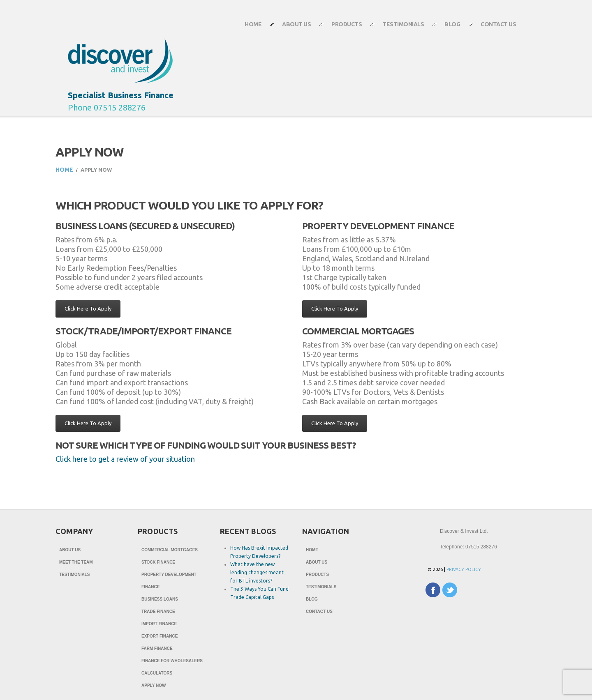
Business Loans (160, 599)
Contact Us (493, 28)
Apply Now (154, 685)
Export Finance (160, 636)
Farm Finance (157, 648)
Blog (452, 24)
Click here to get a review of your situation (125, 459)
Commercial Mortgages (170, 550)
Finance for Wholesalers (172, 661)
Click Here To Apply (88, 309)
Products (341, 28)
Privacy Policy (464, 569)
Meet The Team (76, 562)
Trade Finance (158, 611)
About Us (291, 28)
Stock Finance (158, 562)
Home (253, 24)
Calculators (157, 673)
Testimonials (403, 24)
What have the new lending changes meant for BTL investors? (257, 572)
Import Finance (159, 624)
